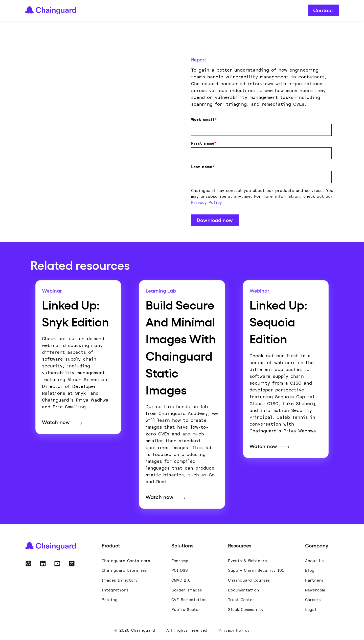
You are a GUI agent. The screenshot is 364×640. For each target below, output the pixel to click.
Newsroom (315, 589)
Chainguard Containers (126, 560)
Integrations (115, 589)
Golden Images (187, 589)
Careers (313, 599)
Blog (310, 570)
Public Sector (186, 609)
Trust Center (241, 599)
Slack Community (246, 609)
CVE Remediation (189, 599)
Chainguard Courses (249, 579)
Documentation (244, 589)
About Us (314, 560)
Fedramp (180, 560)
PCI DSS (180, 570)
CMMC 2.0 (181, 579)
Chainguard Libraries (124, 570)
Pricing (110, 599)
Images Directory (120, 579)
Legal (311, 609)
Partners (314, 579)
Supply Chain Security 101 (256, 570)
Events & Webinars (247, 560)
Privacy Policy (207, 202)
